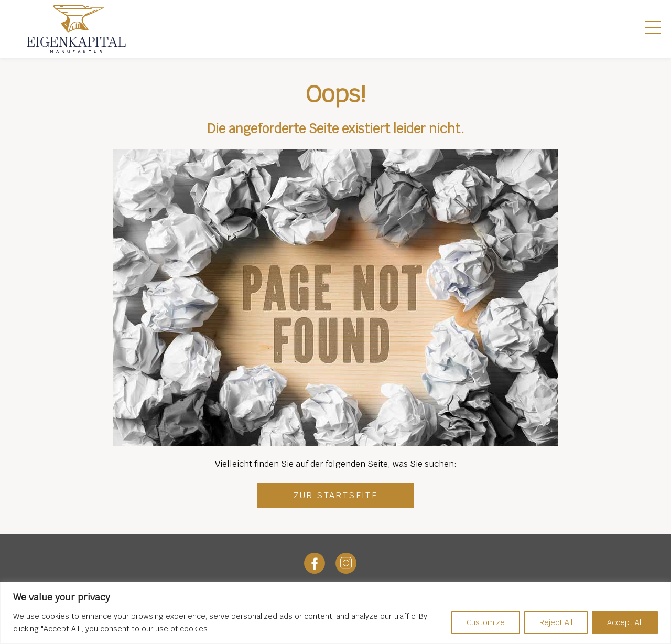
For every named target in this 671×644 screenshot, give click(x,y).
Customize (486, 622)
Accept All (625, 622)
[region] (335, 613)
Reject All (556, 622)
